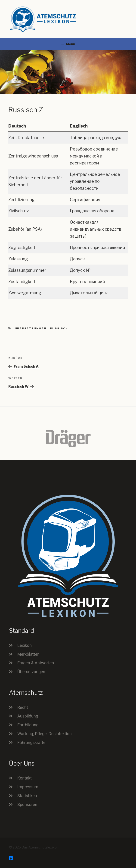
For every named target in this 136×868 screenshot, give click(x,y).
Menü (68, 44)
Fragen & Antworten (36, 663)
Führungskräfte (31, 742)
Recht (23, 707)
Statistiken (27, 796)
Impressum (28, 787)
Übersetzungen (31, 672)
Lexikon (25, 645)
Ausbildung (28, 716)
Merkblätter (28, 654)
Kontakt (25, 778)
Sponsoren (27, 804)
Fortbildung (28, 725)
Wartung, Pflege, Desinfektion (45, 734)
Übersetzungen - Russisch (42, 328)
